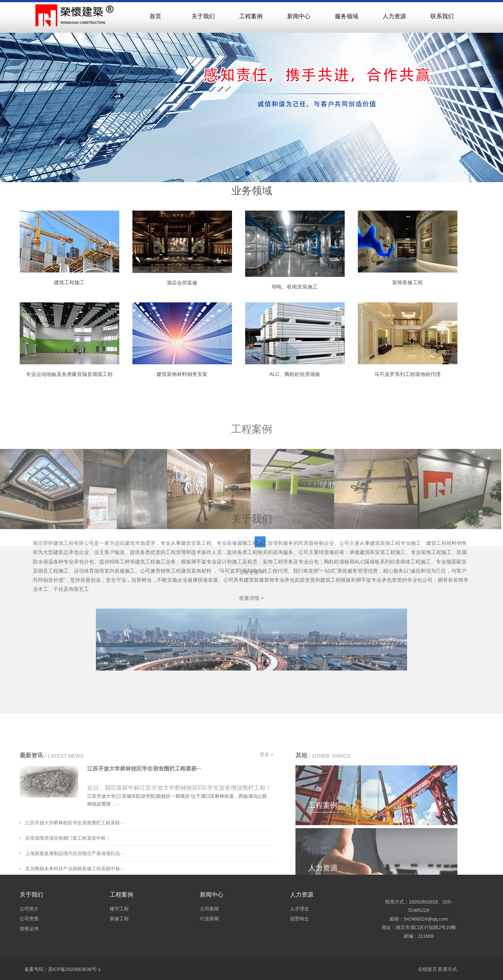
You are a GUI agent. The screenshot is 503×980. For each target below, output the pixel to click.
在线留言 (427, 969)
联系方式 (448, 969)
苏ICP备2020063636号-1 (75, 969)
